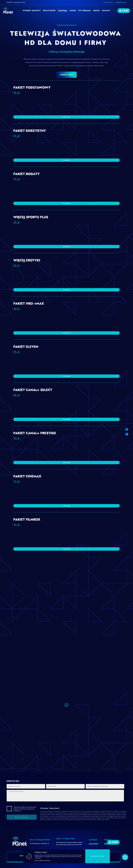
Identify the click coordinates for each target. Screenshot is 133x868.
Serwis (96, 11)
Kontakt (106, 11)
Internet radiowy (32, 11)
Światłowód (49, 11)
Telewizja (63, 11)
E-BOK (125, 11)
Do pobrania (85, 11)
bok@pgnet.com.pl (121, 2)
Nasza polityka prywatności (43, 860)
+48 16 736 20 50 (108, 2)
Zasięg (73, 11)
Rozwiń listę (66, 247)
